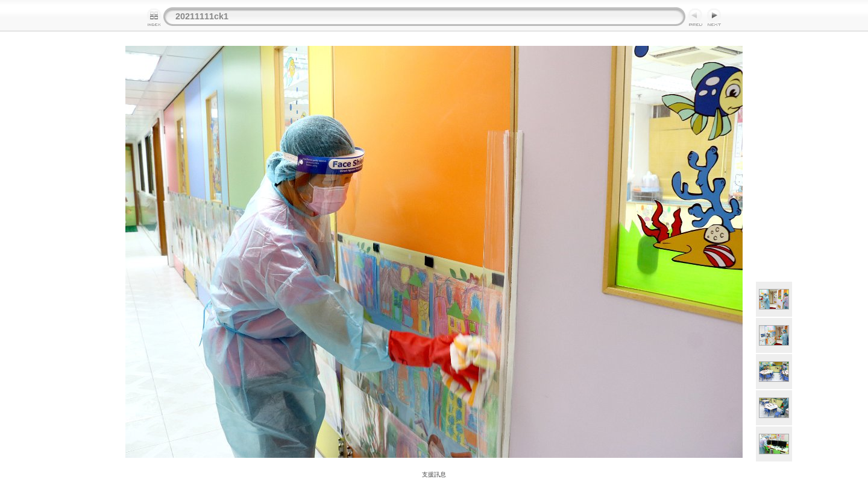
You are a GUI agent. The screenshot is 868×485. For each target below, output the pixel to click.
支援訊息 (434, 474)
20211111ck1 (202, 16)
